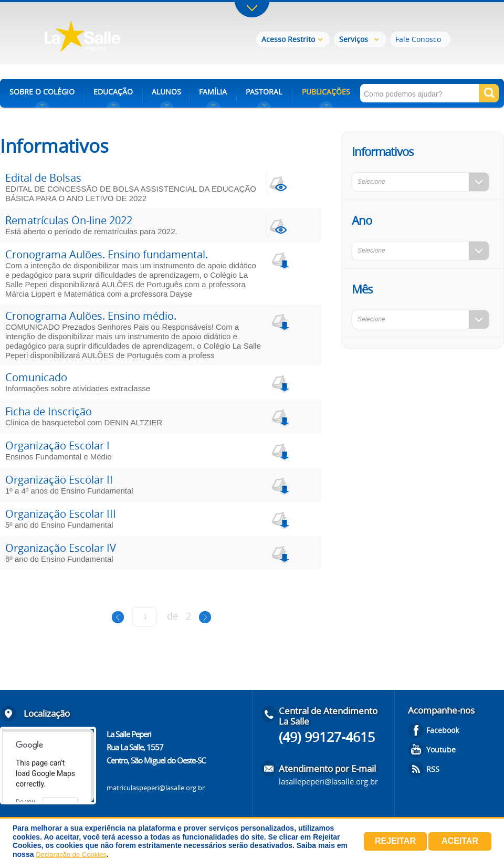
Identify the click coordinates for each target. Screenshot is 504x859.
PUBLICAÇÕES (326, 92)
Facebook (443, 730)
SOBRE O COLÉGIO (42, 92)
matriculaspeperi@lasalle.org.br (156, 788)
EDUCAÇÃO (113, 92)
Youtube (441, 750)
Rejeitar (395, 841)
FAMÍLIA (213, 92)
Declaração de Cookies (71, 855)
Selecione (371, 182)
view (280, 183)
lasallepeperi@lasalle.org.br (328, 781)
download (280, 260)
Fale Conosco (418, 39)
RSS (433, 769)
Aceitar (460, 841)
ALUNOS (166, 92)
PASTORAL (264, 92)
